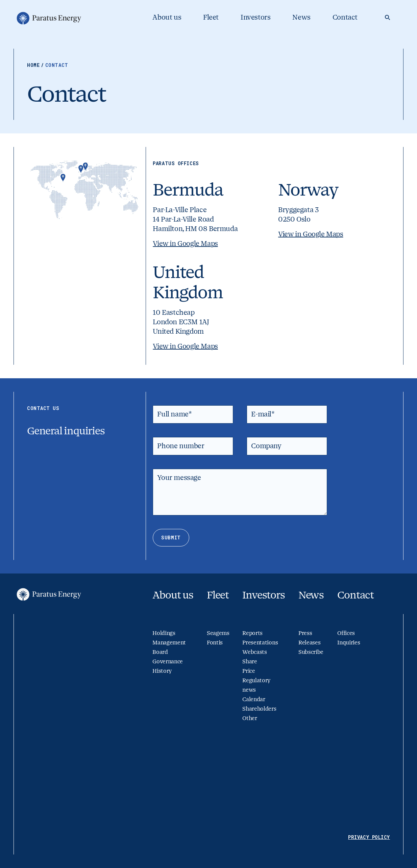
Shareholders (259, 709)
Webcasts (254, 652)
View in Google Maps (185, 244)
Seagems (218, 633)
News (301, 17)
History (162, 671)
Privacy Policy (369, 837)
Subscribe (311, 652)
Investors (255, 17)
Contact (345, 17)
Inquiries (349, 643)
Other (250, 718)
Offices (346, 633)
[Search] (387, 18)
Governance (168, 661)
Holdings (164, 633)
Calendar (254, 699)
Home (36, 65)
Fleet (211, 17)
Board (160, 652)
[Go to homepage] (48, 18)
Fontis (215, 643)
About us (167, 17)
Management (169, 643)
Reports (252, 633)
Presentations (260, 643)
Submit (171, 538)
